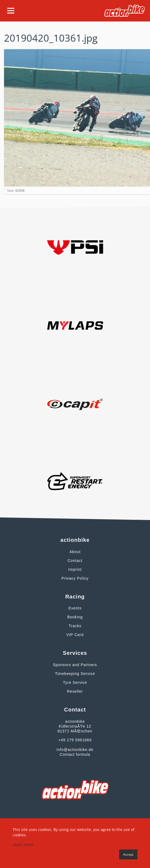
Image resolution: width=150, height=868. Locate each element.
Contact (75, 561)
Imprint (75, 569)
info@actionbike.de (75, 750)
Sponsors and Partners (75, 665)
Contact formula (75, 754)
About (75, 552)
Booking (75, 617)
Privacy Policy (75, 578)
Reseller (75, 691)
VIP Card (75, 635)
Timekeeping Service (75, 674)
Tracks (75, 626)
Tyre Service (75, 682)
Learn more (23, 845)
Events (75, 608)
